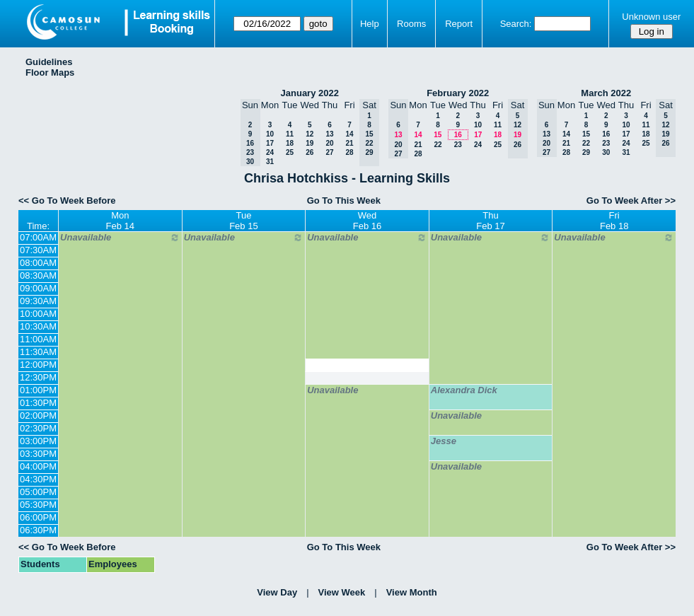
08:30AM (38, 275)
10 (270, 134)
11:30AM (38, 352)
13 (329, 134)
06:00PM (38, 517)
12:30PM (38, 377)
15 (438, 135)
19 (310, 143)
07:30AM (38, 250)
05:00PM (38, 492)
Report (459, 24)
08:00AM (38, 263)
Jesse (444, 441)
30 (606, 152)
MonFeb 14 (120, 221)
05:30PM (38, 505)
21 (349, 143)
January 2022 (310, 93)
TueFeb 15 (243, 221)
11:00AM (38, 339)
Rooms (411, 24)
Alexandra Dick (464, 390)
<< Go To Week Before (67, 201)
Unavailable (120, 238)
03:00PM (38, 441)
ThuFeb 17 (490, 221)
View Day (277, 592)
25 (290, 152)
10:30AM (38, 326)
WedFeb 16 (367, 221)
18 (290, 143)
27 (329, 152)
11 (290, 134)
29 (586, 152)
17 (270, 143)
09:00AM (38, 288)
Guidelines (49, 62)
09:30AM (38, 301)
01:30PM (38, 403)
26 (310, 152)
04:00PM (38, 466)
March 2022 (606, 93)
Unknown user (651, 17)
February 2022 (458, 93)
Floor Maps (50, 72)
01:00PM (38, 390)
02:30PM (38, 428)
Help (370, 24)
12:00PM (38, 365)
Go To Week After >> (631, 201)
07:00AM (38, 237)
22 (438, 145)
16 (458, 135)
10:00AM (38, 314)
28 (349, 152)
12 (310, 134)
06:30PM (38, 530)
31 (270, 162)
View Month (412, 592)
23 (458, 145)
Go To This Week (344, 201)
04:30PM (38, 479)
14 (349, 134)
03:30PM (38, 454)
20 (329, 143)
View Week (342, 592)
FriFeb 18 (614, 221)
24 (270, 152)
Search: (516, 24)
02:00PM (38, 415)
